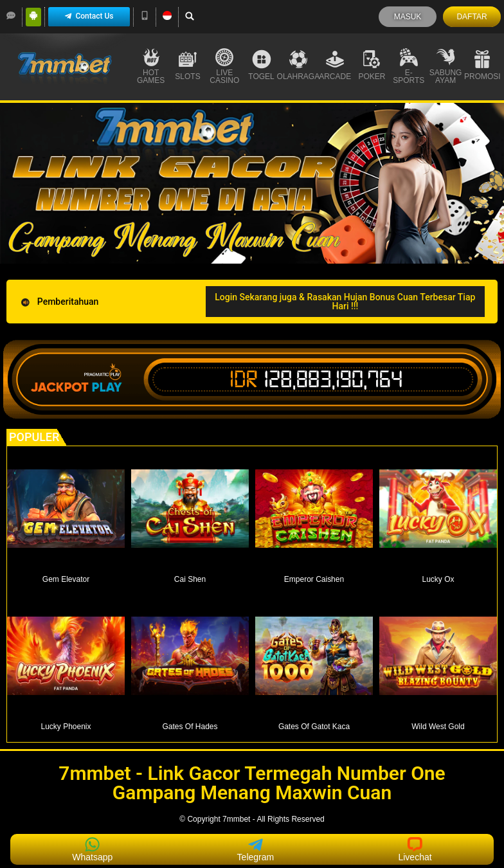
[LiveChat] (11, 15)
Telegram (256, 849)
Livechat (415, 849)
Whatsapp (92, 849)
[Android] (33, 15)
